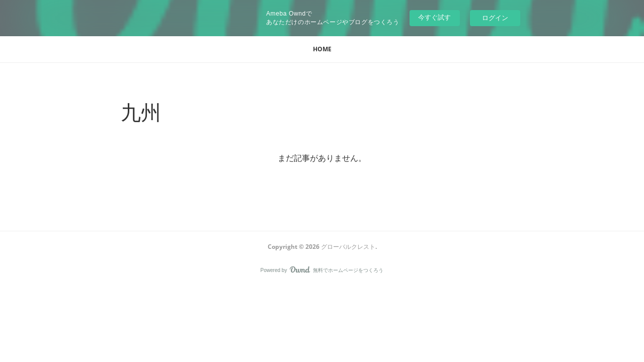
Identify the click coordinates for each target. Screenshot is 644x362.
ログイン (495, 18)
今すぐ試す (434, 17)
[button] (322, 49)
